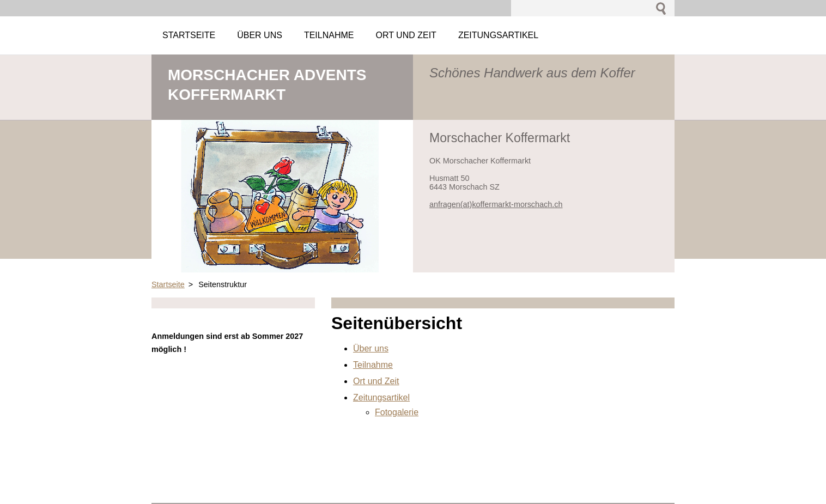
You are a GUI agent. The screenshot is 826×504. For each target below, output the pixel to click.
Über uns (371, 348)
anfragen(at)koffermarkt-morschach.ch (496, 204)
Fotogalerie (397, 412)
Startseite (168, 284)
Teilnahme (373, 365)
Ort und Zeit (376, 381)
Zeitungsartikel (381, 397)
